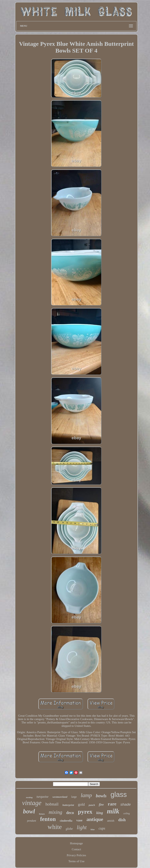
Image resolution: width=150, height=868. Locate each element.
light (82, 827)
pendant (32, 821)
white (55, 827)
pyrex (85, 812)
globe (69, 829)
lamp (86, 795)
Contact (76, 849)
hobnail (52, 804)
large (74, 797)
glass (119, 794)
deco (70, 813)
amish (111, 821)
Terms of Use (76, 861)
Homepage (76, 843)
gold (81, 804)
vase (79, 820)
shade (126, 804)
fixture (42, 814)
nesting (29, 797)
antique (95, 819)
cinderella (66, 821)
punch (92, 805)
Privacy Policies (76, 855)
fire (101, 805)
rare (112, 804)
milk (113, 811)
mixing (56, 812)
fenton (48, 819)
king (100, 813)
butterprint (68, 805)
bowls (101, 796)
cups (102, 828)
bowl (29, 811)
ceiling (127, 813)
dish (122, 820)
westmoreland (60, 797)
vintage (32, 803)
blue (93, 829)
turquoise (43, 797)
